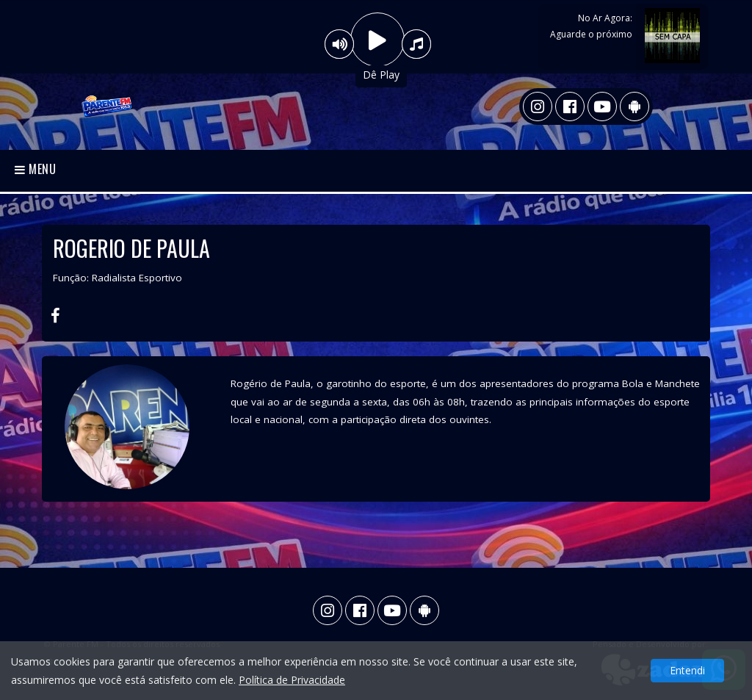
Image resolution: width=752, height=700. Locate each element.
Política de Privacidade (292, 680)
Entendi (687, 670)
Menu (36, 169)
